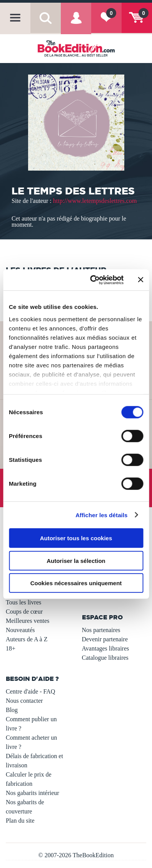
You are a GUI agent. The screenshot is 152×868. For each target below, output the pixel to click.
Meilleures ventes (28, 621)
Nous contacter (24, 701)
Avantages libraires (106, 648)
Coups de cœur (24, 612)
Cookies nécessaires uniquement (76, 583)
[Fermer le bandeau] (140, 280)
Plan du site (20, 821)
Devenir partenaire (105, 639)
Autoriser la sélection (76, 560)
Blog (12, 710)
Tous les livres (23, 602)
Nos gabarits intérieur (33, 793)
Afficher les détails (101, 515)
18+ (11, 648)
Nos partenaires (101, 630)
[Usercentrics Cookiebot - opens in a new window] (93, 280)
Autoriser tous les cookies (76, 538)
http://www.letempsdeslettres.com (95, 201)
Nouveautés (20, 630)
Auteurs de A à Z (27, 639)
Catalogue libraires (105, 658)
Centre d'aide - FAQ (30, 691)
